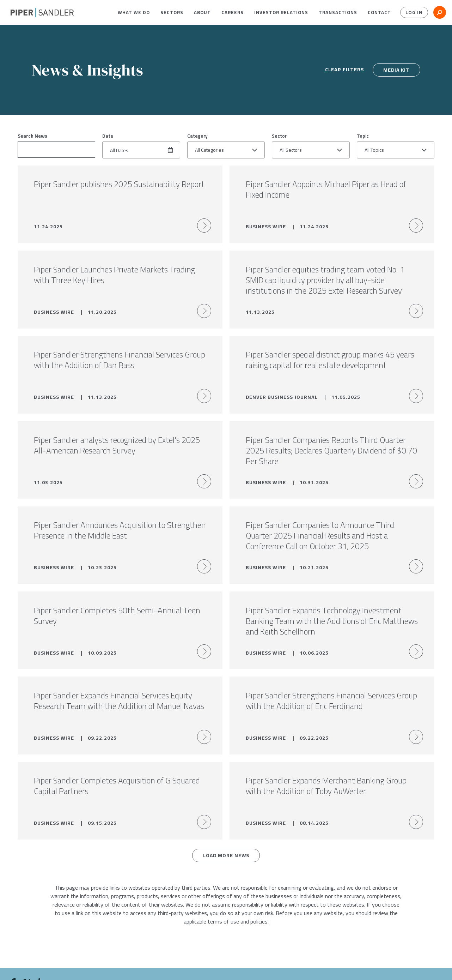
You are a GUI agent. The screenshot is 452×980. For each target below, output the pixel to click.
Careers (233, 12)
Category (197, 136)
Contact (379, 12)
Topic (363, 136)
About (202, 12)
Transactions (338, 12)
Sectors (172, 12)
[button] (134, 12)
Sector (279, 136)
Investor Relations (281, 12)
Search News (32, 136)
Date (108, 136)
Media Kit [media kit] (396, 70)
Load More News (226, 860)
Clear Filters (344, 70)
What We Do (134, 12)
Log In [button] (414, 12)
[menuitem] (134, 12)
